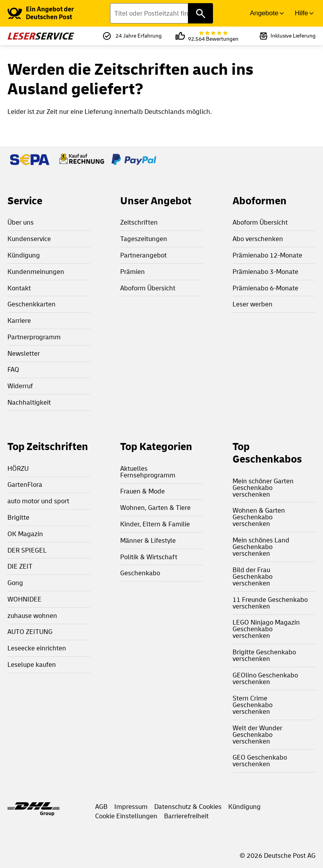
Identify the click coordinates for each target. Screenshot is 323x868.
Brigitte (18, 518)
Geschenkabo (140, 573)
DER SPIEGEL (27, 550)
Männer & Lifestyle (148, 541)
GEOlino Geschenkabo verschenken (265, 679)
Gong (15, 583)
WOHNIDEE (24, 599)
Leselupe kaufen (32, 665)
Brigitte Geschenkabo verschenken (264, 656)
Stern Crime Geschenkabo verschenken (253, 705)
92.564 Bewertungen (213, 36)
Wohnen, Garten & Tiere (155, 508)
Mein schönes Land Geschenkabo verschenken (261, 547)
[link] (56, 13)
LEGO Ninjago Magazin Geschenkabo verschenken (266, 629)
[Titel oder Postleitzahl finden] (161, 13)
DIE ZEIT (20, 566)
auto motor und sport (38, 501)
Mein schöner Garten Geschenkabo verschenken (263, 488)
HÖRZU (18, 469)
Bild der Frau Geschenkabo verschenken (253, 577)
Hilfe (301, 13)
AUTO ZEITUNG (30, 632)
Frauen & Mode (143, 491)
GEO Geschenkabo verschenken (260, 761)
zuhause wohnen (32, 616)
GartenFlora (25, 485)
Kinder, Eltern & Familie (155, 524)
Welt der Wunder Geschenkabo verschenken (257, 735)
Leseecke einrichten (37, 648)
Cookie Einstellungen (126, 816)
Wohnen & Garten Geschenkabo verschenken (259, 517)
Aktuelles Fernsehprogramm (148, 472)
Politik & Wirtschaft (149, 557)
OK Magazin (25, 534)
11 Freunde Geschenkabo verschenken (270, 603)
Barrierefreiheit (186, 816)
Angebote (264, 13)
